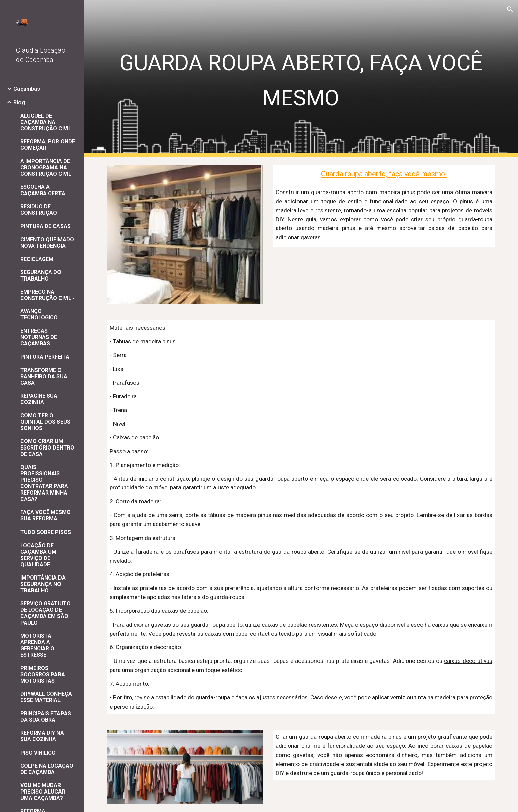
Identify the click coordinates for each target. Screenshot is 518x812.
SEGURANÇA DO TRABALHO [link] (41, 275)
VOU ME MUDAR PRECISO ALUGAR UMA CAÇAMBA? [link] (43, 792)
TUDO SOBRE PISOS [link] (46, 532)
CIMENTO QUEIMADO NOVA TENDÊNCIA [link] (47, 243)
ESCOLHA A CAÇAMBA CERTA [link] (43, 190)
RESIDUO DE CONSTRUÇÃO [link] (39, 210)
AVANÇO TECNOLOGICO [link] (39, 314)
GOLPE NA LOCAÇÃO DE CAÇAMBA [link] (47, 769)
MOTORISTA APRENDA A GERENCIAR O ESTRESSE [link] (37, 645)
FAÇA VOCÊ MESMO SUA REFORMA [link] (45, 515)
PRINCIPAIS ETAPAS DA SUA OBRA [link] (46, 717)
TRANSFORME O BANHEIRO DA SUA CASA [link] (44, 376)
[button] (510, 9)
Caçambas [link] (27, 89)
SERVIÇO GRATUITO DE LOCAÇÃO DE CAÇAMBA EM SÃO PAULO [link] (45, 613)
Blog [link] (19, 103)
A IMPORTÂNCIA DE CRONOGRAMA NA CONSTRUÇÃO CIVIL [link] (46, 167)
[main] (301, 78)
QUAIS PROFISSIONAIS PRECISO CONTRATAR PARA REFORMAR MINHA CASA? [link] (44, 483)
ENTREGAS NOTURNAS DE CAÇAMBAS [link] (39, 337)
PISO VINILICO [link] (38, 753)
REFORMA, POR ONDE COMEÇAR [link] (48, 145)
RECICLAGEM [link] (37, 259)
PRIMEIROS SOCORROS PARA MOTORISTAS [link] (43, 674)
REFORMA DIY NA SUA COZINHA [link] (42, 736)
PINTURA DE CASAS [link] (45, 226)
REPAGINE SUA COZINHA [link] (39, 399)
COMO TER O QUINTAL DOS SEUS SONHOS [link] (45, 422)
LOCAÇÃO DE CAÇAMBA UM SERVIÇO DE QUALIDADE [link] (38, 555)
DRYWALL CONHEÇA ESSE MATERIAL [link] (46, 697)
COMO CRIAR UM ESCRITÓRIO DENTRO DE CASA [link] (47, 448)
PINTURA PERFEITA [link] (45, 357)
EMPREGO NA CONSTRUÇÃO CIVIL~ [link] (47, 295)
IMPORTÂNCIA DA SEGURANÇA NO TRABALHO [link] (43, 584)
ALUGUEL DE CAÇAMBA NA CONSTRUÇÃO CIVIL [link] (46, 122)
